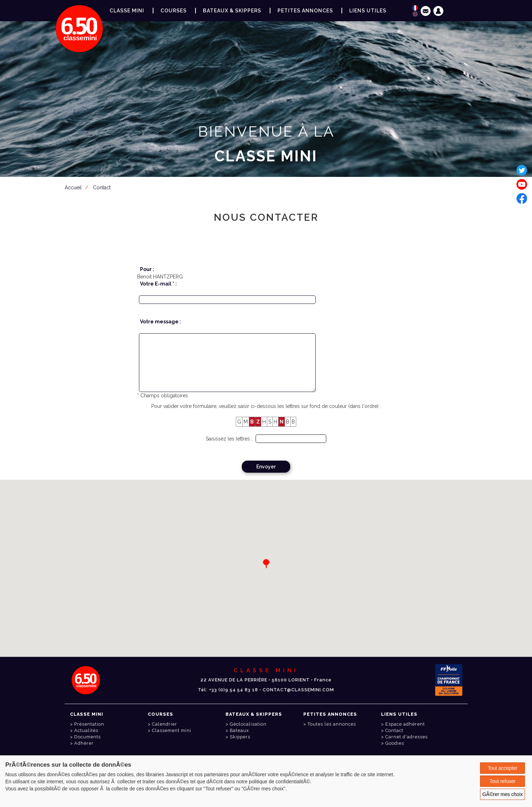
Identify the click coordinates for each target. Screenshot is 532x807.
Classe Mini (127, 11)
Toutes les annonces (332, 724)
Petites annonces (305, 11)
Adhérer (84, 743)
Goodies (395, 743)
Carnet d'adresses (407, 737)
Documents (87, 737)
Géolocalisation (248, 724)
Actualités (86, 730)
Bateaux (239, 730)
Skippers (240, 737)
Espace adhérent (268, 191)
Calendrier (165, 724)
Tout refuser (503, 781)
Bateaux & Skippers (232, 11)
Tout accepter (503, 768)
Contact (394, 730)
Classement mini (172, 730)
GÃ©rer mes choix (502, 794)
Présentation (89, 724)
